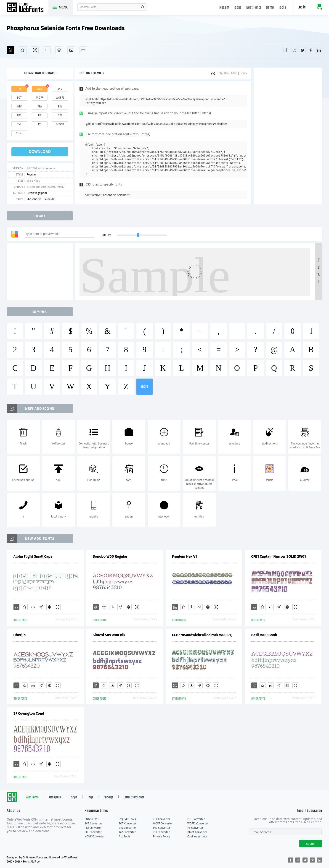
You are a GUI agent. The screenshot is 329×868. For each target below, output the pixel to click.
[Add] (11, 50)
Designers (55, 797)
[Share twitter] (303, 50)
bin (60, 107)
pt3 (19, 115)
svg (60, 89)
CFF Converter (93, 832)
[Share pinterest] (311, 50)
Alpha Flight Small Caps (33, 556)
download (40, 152)
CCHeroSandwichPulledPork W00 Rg (202, 635)
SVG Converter (93, 824)
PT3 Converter (162, 828)
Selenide (49, 199)
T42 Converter (127, 832)
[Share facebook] (286, 50)
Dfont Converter (197, 832)
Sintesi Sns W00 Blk (109, 635)
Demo (270, 8)
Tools (282, 8)
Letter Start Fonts (134, 797)
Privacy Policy (162, 837)
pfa (40, 107)
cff (60, 115)
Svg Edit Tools (127, 819)
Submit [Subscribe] (311, 844)
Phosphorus (34, 199)
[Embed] (49, 607)
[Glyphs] (47, 50)
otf (19, 107)
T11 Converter (161, 832)
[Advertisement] (288, 136)
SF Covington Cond (29, 713)
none (19, 133)
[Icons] (71, 50)
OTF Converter (196, 819)
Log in (302, 7)
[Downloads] (33, 607)
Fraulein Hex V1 (185, 556)
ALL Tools (125, 837)
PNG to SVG (92, 819)
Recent (224, 8)
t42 (19, 124)
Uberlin (20, 635)
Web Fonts (32, 797)
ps (40, 115)
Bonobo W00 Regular (110, 556)
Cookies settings (197, 837)
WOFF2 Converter (198, 824)
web (40, 89)
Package (108, 797)
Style (74, 797)
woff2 (60, 98)
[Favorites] (23, 50)
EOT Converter (127, 824)
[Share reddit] (295, 50)
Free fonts (27, 8)
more (145, 387)
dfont (60, 124)
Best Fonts (254, 8)
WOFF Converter (163, 824)
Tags (90, 797)
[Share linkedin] (319, 50)
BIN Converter (127, 828)
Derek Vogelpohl (37, 193)
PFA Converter (93, 828)
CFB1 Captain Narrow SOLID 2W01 (279, 556)
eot (19, 98)
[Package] (59, 50)
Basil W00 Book (264, 635)
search (143, 7)
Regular (31, 175)
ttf (19, 89)
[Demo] (35, 50)
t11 (40, 124)
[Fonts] (83, 50)
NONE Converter (94, 837)
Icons (238, 8)
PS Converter (195, 828)
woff (40, 98)
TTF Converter (162, 819)
